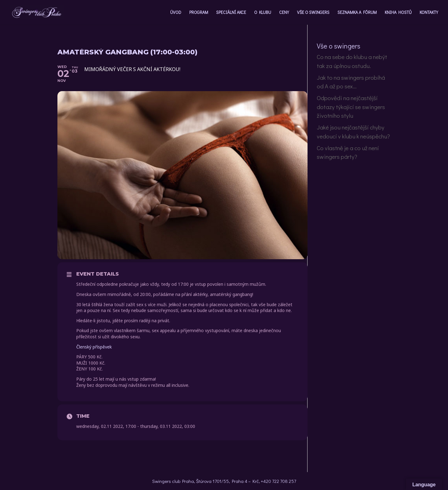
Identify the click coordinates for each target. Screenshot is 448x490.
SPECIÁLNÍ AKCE (231, 13)
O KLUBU (263, 13)
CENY (284, 13)
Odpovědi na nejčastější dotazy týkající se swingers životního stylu (351, 107)
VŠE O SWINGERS (313, 13)
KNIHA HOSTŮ (398, 13)
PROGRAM (199, 13)
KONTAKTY (429, 13)
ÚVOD (176, 13)
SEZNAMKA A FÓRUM (357, 13)
